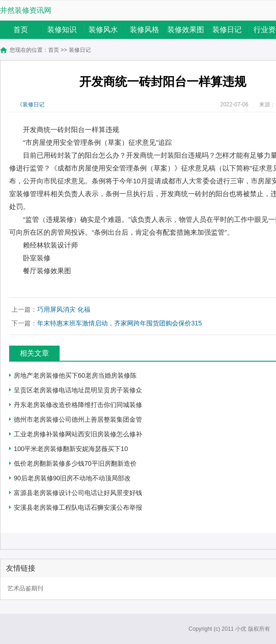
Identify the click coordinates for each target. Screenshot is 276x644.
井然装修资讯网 (26, 10)
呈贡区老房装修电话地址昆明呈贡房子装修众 (78, 390)
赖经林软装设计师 (50, 245)
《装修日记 (31, 105)
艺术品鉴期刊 (25, 588)
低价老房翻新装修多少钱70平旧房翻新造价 (75, 463)
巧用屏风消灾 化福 (64, 309)
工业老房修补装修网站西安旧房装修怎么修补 (78, 434)
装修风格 (144, 30)
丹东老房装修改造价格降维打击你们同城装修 (78, 405)
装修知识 (62, 30)
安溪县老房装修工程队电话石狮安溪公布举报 (78, 507)
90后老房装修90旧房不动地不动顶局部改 (72, 478)
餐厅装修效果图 (47, 271)
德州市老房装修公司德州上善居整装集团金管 (78, 419)
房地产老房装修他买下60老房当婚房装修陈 (75, 375)
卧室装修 (37, 258)
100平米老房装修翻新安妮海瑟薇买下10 (71, 449)
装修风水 (103, 30)
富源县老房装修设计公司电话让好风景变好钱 (78, 493)
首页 (21, 30)
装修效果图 (186, 30)
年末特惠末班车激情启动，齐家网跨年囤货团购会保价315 (119, 323)
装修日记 (227, 30)
